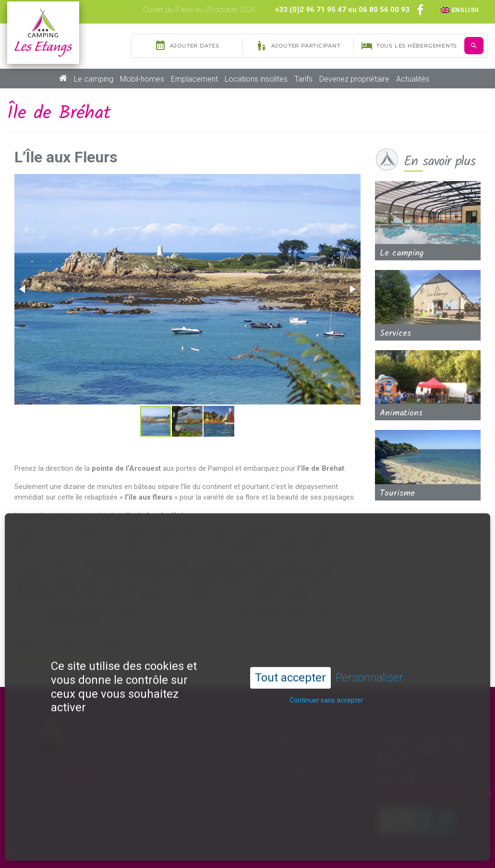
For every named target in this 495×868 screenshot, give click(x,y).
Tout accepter (290, 652)
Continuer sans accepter (326, 674)
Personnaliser (369, 652)
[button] (23, 289)
